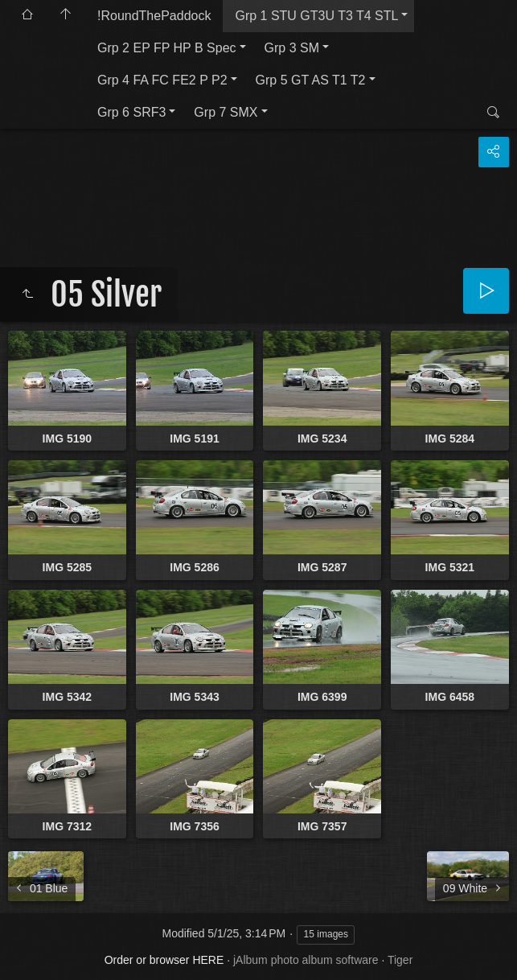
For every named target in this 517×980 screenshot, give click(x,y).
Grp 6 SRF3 (131, 112)
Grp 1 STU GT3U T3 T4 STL (316, 16)
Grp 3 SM (292, 48)
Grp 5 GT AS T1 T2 (311, 80)
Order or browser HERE (164, 960)
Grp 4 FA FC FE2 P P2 (162, 80)
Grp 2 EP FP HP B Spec (167, 48)
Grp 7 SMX (226, 112)
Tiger (400, 960)
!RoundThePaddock (154, 16)
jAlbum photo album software (306, 960)
